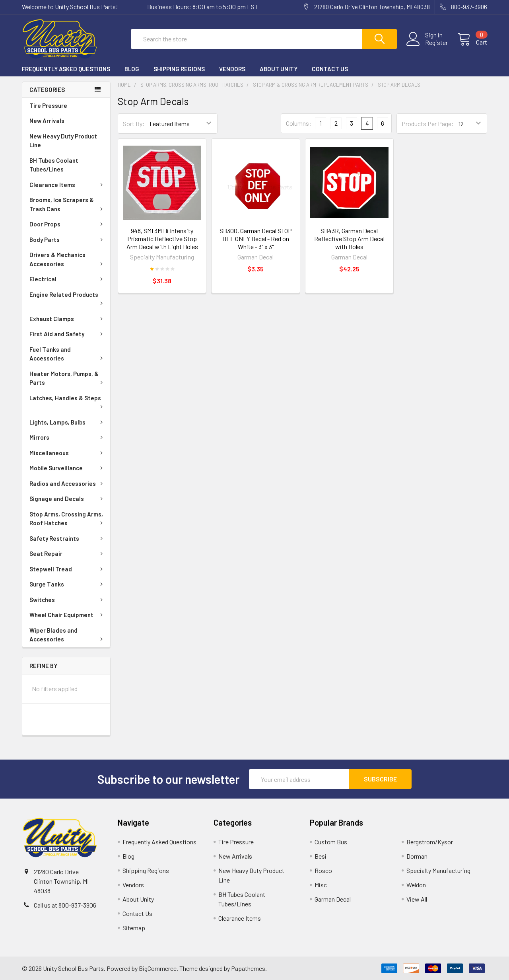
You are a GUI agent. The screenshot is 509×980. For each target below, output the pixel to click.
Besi (321, 856)
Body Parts (68, 240)
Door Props (68, 224)
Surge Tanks (68, 584)
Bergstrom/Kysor (430, 842)
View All (417, 899)
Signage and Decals (68, 499)
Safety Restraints (68, 538)
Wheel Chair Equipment (68, 615)
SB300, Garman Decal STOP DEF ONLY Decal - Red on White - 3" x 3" (256, 239)
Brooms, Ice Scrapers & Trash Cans (68, 204)
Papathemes (248, 968)
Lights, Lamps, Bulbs (68, 422)
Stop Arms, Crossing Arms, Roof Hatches (68, 519)
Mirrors (68, 437)
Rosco (323, 870)
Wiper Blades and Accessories (68, 635)
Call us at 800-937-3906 (65, 905)
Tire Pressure (48, 105)
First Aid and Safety (68, 334)
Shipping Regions (179, 69)
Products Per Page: (428, 124)
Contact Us (330, 69)
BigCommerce (158, 968)
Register (436, 43)
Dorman (417, 856)
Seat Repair (68, 553)
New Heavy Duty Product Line (63, 141)
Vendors (232, 69)
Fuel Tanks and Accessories (68, 354)
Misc (321, 885)
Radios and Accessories (68, 483)
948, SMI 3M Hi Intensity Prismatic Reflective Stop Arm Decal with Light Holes (162, 239)
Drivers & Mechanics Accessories (68, 259)
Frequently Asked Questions (66, 69)
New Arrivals (47, 121)
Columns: (299, 123)
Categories (47, 90)
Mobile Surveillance (68, 468)
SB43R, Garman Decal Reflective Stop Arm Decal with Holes (349, 239)
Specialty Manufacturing (438, 870)
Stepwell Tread (68, 569)
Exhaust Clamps (68, 319)
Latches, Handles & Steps (68, 401)
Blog (132, 69)
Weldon (416, 885)
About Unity (279, 69)
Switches (68, 600)
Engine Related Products (68, 298)
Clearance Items (68, 185)
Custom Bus (331, 842)
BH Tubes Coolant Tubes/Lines (54, 165)
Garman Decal (333, 899)
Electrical (68, 279)
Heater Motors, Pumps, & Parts (68, 378)
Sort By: (134, 124)
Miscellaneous (68, 453)
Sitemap (134, 928)
